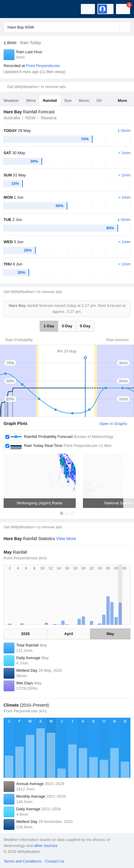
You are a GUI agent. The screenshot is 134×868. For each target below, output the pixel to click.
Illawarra (49, 118)
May (110, 634)
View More (66, 539)
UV (99, 101)
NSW (30, 118)
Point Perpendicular (43, 66)
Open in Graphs (113, 424)
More (122, 101)
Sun (68, 101)
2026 (25, 634)
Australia (12, 118)
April (69, 634)
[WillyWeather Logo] (14, 9)
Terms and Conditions (23, 861)
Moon (84, 101)
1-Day (49, 326)
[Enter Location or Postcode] (67, 27)
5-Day (85, 326)
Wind (31, 101)
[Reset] (114, 27)
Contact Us (55, 861)
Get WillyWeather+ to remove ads (36, 87)
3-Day (67, 326)
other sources (46, 846)
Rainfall (50, 101)
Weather (11, 101)
